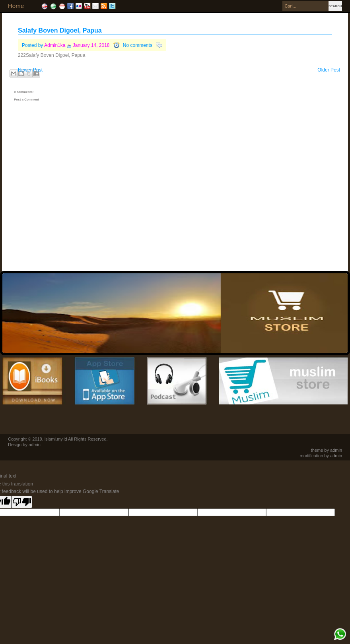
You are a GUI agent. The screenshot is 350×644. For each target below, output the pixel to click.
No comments (138, 45)
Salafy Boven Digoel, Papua (60, 30)
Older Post (329, 70)
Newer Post (30, 70)
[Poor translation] (22, 502)
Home (16, 6)
